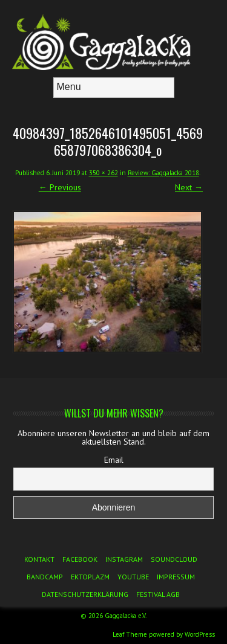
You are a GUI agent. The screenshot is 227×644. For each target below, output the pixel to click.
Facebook (80, 559)
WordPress (200, 634)
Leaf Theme (130, 634)
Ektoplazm (90, 577)
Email (114, 460)
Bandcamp (45, 577)
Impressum (176, 577)
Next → (189, 187)
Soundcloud (174, 559)
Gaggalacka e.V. (126, 616)
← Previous (60, 187)
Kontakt (39, 559)
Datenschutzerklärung (85, 594)
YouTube (133, 577)
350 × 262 (104, 173)
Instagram (124, 559)
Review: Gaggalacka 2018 (163, 173)
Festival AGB (158, 594)
